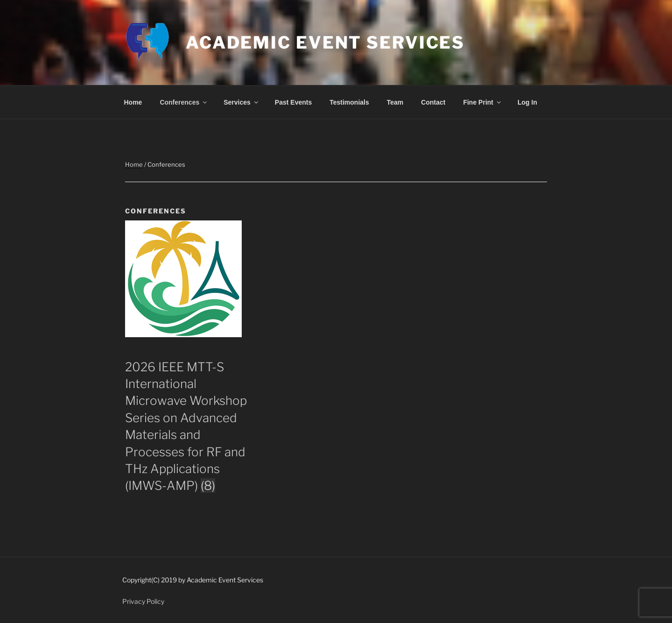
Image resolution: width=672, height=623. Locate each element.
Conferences (184, 102)
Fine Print (483, 102)
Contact (433, 102)
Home (133, 102)
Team (395, 102)
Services (241, 102)
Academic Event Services (325, 42)
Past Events (293, 102)
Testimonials (349, 102)
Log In (527, 102)
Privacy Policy (143, 601)
